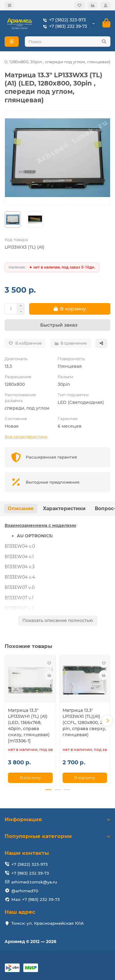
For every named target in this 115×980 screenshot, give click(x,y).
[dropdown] (10, 5)
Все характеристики (26, 437)
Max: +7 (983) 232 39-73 (36, 899)
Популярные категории (57, 836)
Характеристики (64, 508)
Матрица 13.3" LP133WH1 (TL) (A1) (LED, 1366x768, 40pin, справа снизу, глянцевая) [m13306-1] (29, 726)
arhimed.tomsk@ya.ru (34, 882)
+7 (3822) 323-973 (63, 20)
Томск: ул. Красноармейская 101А (48, 923)
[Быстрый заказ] (57, 325)
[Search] (68, 42)
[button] (107, 721)
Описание (21, 508)
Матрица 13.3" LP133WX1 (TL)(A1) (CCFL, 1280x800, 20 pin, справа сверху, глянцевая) (84, 722)
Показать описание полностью (58, 620)
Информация (57, 819)
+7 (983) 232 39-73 (64, 26)
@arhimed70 (25, 891)
